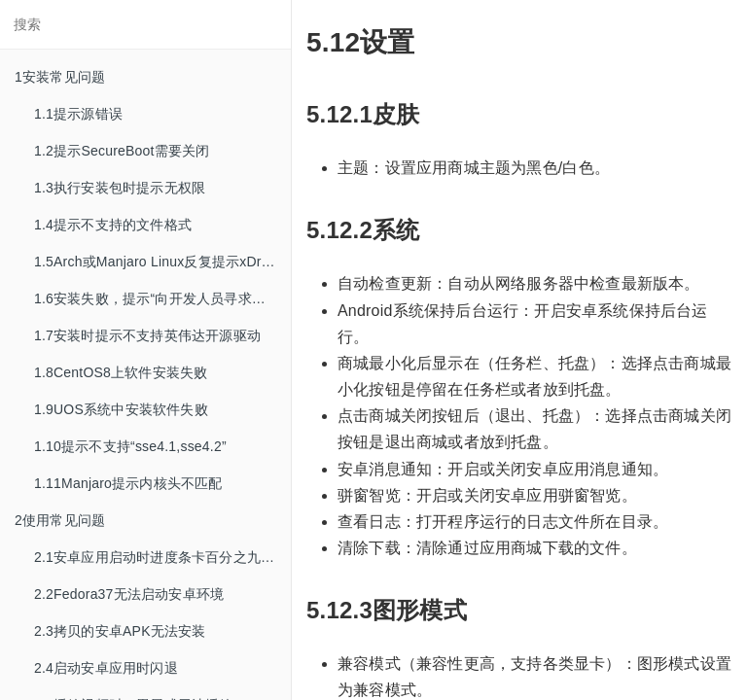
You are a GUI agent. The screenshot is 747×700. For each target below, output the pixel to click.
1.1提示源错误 (78, 114)
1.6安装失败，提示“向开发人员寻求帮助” (159, 298)
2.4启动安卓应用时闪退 (106, 668)
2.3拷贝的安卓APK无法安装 (120, 631)
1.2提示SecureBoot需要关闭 (122, 151)
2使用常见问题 (60, 520)
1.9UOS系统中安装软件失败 (121, 409)
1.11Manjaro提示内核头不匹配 (128, 483)
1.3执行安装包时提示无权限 (120, 188)
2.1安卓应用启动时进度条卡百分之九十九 (161, 557)
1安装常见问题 (60, 77)
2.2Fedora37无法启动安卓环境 (129, 594)
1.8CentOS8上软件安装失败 (121, 372)
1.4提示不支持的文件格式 (113, 225)
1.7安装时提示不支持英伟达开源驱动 (147, 335)
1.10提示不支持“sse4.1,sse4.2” (130, 446)
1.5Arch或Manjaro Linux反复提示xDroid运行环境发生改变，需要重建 (162, 262)
